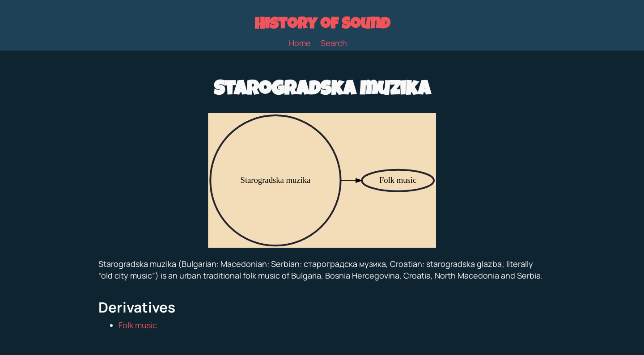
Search (334, 43)
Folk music (138, 325)
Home (300, 43)
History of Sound (322, 25)
